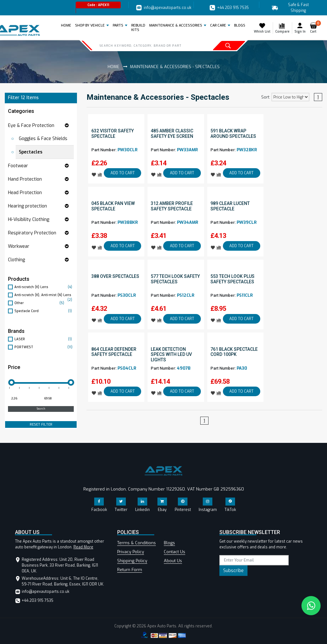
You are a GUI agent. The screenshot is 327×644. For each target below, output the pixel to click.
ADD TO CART (123, 173)
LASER (44, 339)
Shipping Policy (132, 561)
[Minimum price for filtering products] (24, 399)
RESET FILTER (41, 424)
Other (40, 303)
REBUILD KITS (138, 28)
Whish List (262, 28)
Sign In (300, 28)
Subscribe (233, 571)
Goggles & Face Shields (43, 139)
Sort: (266, 97)
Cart (315, 28)
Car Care (218, 25)
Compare (282, 28)
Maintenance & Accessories (176, 25)
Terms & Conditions (137, 543)
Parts (118, 25)
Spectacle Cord (44, 311)
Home (67, 25)
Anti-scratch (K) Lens (44, 287)
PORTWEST (44, 347)
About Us (173, 561)
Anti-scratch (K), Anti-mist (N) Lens (44, 295)
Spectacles (31, 152)
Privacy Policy (131, 552)
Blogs (169, 543)
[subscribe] (254, 560)
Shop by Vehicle (90, 25)
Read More (83, 547)
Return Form (130, 570)
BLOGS (240, 25)
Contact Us (175, 552)
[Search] (146, 45)
